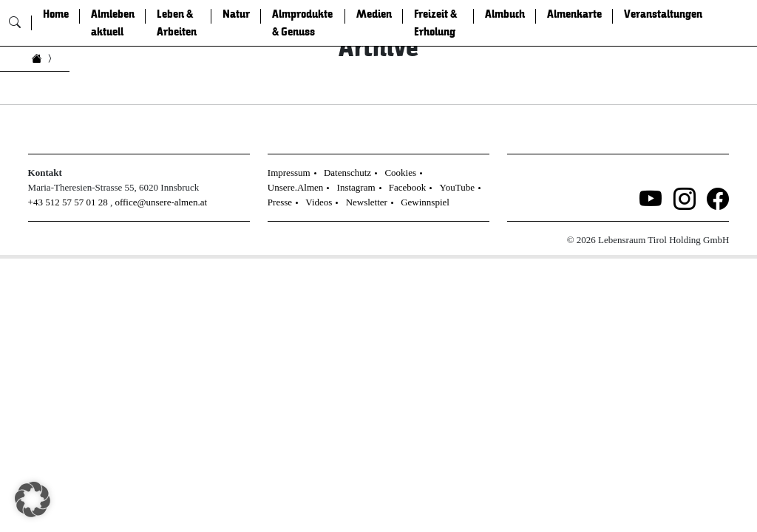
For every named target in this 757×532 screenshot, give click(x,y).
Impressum (289, 173)
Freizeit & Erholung (435, 23)
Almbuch (505, 14)
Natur (236, 14)
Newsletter (367, 202)
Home (56, 14)
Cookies (400, 173)
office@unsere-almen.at (161, 202)
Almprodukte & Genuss (302, 23)
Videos (319, 202)
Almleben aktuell (113, 23)
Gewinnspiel (425, 202)
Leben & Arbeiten (177, 23)
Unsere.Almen (295, 187)
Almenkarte (574, 14)
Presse (280, 202)
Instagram (356, 187)
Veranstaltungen (663, 14)
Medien (374, 14)
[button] (33, 499)
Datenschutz (347, 173)
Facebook (408, 187)
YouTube (457, 187)
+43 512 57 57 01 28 (68, 202)
